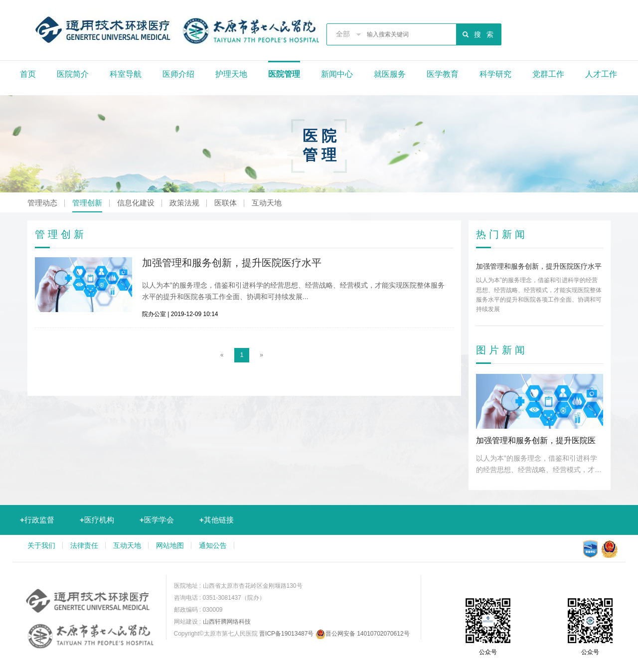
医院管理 (284, 74)
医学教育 (443, 74)
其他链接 (217, 520)
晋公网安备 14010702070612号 (363, 634)
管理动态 (42, 203)
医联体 (226, 203)
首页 (28, 74)
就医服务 (390, 74)
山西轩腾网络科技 (227, 622)
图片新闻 (502, 350)
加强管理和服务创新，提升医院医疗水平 (232, 263)
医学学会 (157, 520)
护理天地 (231, 74)
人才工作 (601, 74)
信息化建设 (136, 203)
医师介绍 (178, 74)
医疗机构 (97, 520)
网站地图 (170, 545)
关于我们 (41, 545)
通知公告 (213, 545)
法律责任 (84, 545)
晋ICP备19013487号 (286, 634)
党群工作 (548, 74)
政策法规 (184, 203)
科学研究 (495, 74)
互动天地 (267, 203)
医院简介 (73, 74)
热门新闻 (502, 234)
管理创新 (87, 203)
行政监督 (37, 520)
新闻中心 (337, 74)
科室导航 (126, 74)
